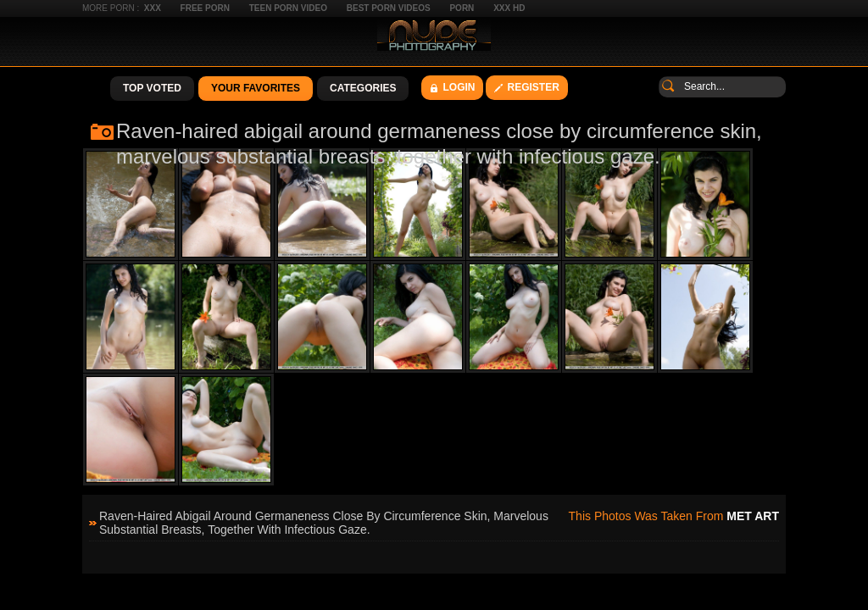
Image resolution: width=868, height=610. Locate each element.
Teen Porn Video (288, 8)
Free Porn (205, 8)
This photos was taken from (674, 516)
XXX (153, 8)
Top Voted (152, 88)
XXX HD (509, 8)
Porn (462, 8)
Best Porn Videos (389, 8)
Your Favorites (256, 88)
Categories (363, 88)
